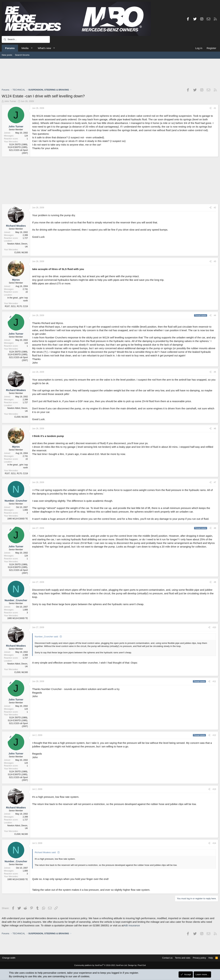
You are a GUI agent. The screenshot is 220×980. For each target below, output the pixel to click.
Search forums (22, 55)
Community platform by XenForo (101, 965)
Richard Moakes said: (45, 852)
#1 (215, 108)
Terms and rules (180, 958)
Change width (10, 958)
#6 (215, 429)
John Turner (10, 101)
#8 (215, 528)
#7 (215, 482)
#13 (214, 789)
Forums (10, 48)
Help (209, 958)
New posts (7, 55)
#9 (215, 582)
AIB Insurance (132, 925)
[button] (32, 48)
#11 (214, 681)
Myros (16, 280)
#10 (214, 627)
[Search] (26, 39)
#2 (215, 208)
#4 (215, 315)
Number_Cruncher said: (47, 637)
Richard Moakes (16, 226)
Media (25, 48)
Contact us (165, 958)
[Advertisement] (110, 73)
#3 (215, 261)
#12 (214, 735)
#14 (214, 843)
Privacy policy (198, 958)
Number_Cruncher (16, 501)
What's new (44, 48)
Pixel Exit (141, 965)
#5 (215, 372)
